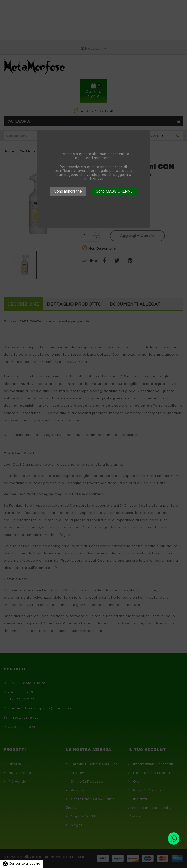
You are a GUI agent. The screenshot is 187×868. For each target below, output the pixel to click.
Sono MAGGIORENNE (114, 191)
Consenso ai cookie (21, 864)
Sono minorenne (68, 191)
